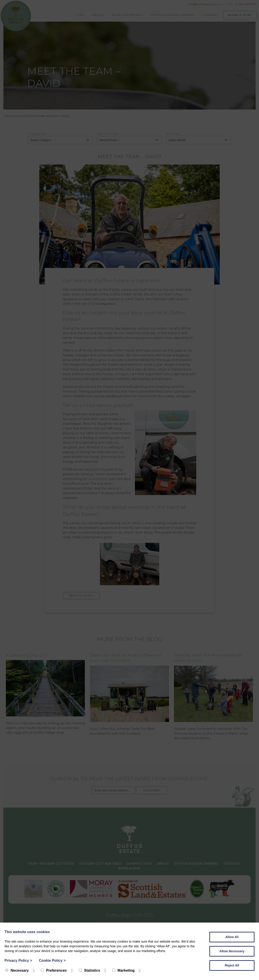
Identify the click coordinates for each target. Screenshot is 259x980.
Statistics (90, 970)
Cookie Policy (52, 961)
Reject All (232, 965)
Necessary (17, 970)
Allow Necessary (232, 951)
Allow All (232, 937)
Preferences (54, 970)
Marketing (124, 970)
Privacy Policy (18, 961)
